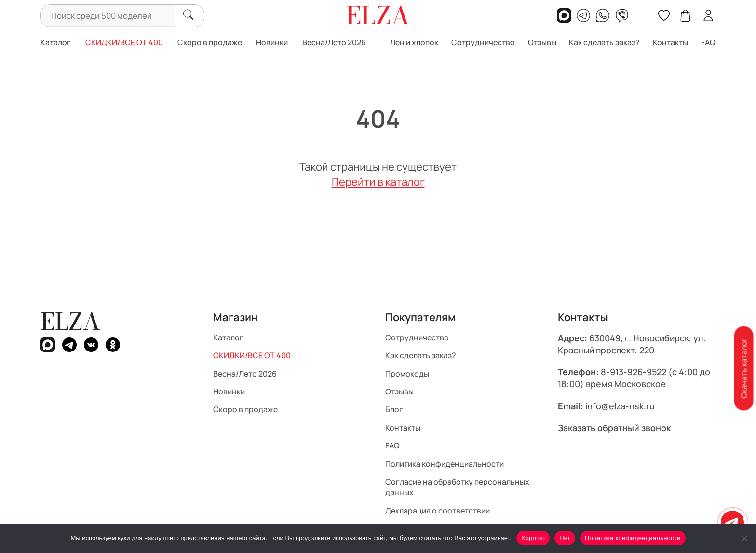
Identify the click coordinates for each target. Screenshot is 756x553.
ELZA (70, 321)
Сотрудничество (483, 42)
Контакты (670, 42)
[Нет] (744, 538)
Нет (565, 538)
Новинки (272, 42)
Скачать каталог (743, 368)
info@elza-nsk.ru (620, 406)
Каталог (56, 42)
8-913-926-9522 (634, 372)
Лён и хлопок (414, 42)
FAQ (708, 42)
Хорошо (533, 538)
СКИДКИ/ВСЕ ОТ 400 (124, 42)
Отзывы (542, 42)
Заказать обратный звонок (614, 428)
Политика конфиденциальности (445, 464)
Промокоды (407, 374)
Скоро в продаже (210, 42)
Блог (394, 409)
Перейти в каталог (378, 182)
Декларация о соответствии (438, 511)
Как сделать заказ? (604, 42)
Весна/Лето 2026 (334, 42)
